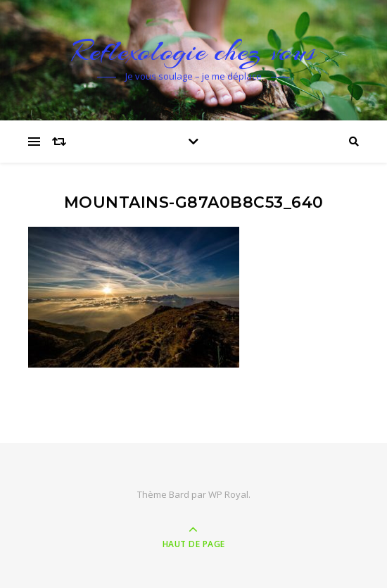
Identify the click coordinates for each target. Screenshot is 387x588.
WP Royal (228, 494)
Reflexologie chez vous (194, 51)
